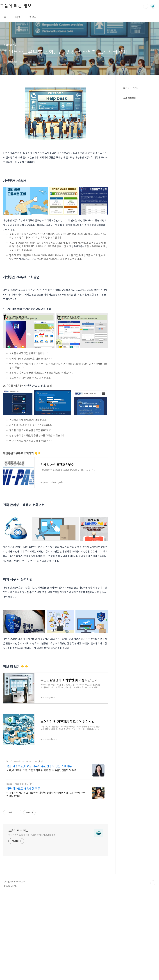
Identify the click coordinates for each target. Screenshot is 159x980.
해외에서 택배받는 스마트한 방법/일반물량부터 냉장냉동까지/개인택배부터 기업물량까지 (46, 881)
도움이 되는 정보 (16, 6)
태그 (18, 17)
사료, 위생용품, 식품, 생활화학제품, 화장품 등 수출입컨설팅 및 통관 (42, 857)
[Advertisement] (55, 532)
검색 (146, 6)
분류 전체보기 (130, 98)
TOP (153, 970)
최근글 (126, 88)
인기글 (136, 88)
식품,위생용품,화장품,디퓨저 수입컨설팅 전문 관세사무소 (40, 853)
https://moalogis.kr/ (17, 871)
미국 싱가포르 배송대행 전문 (23, 875)
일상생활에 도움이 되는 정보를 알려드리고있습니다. (32, 922)
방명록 (33, 17)
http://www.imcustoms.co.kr (22, 848)
